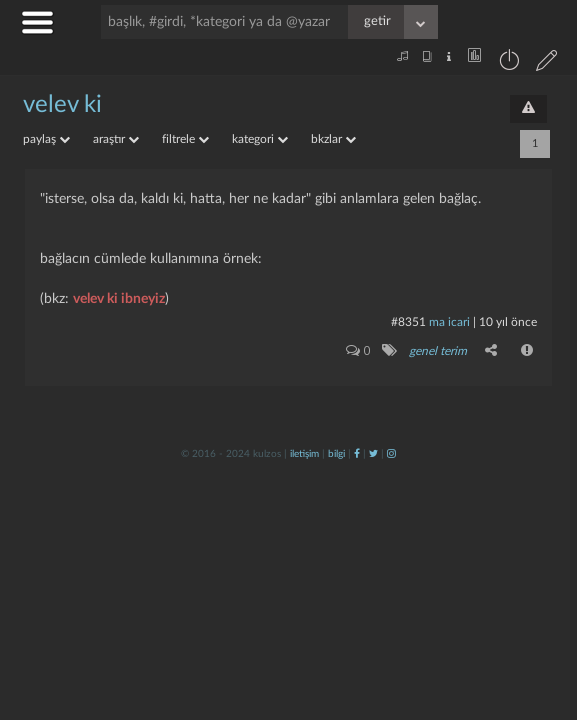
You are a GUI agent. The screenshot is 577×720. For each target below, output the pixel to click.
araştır (116, 139)
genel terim (438, 351)
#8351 (408, 322)
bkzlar (333, 139)
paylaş (46, 139)
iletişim (304, 454)
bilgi (336, 454)
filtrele (185, 139)
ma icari (449, 322)
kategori (260, 139)
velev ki (62, 105)
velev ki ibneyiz (119, 299)
